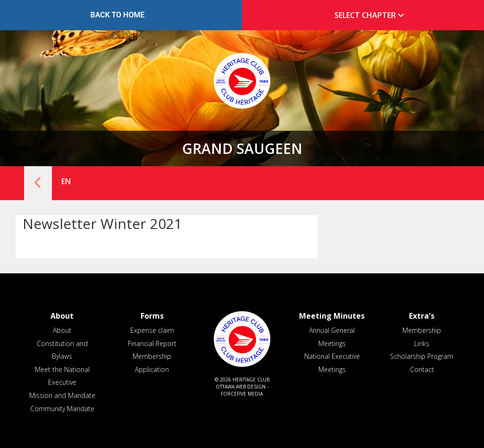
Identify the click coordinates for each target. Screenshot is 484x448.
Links (422, 343)
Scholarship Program (422, 356)
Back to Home (118, 15)
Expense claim (152, 330)
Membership (422, 330)
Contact (422, 369)
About (62, 330)
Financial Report (152, 343)
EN (66, 181)
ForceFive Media (242, 394)
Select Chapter (371, 15)
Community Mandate (62, 409)
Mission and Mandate (62, 395)
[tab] (367, 15)
